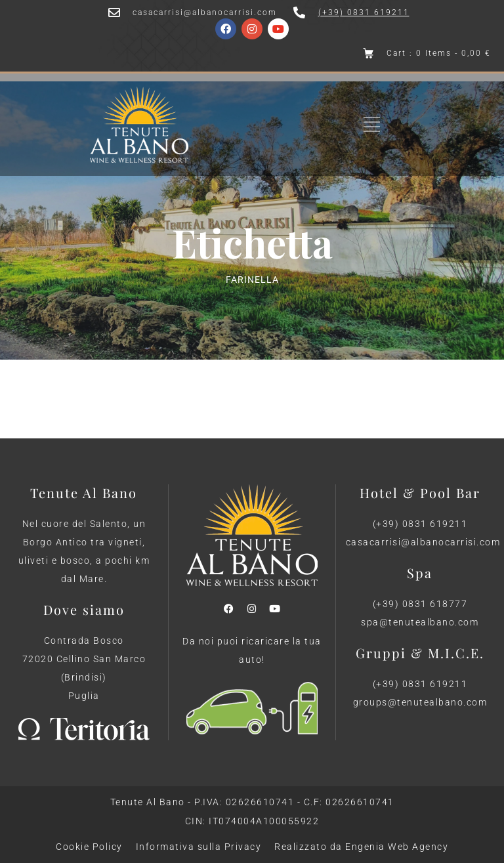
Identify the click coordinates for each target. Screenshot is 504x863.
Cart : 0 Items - (439, 53)
